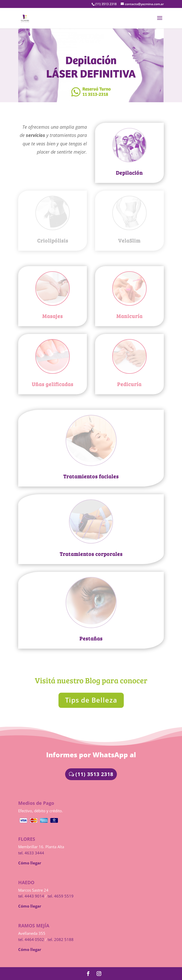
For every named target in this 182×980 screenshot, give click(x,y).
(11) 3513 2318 (94, 774)
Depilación (129, 173)
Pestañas (91, 638)
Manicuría (129, 316)
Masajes (53, 316)
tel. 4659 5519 (61, 896)
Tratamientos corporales (91, 554)
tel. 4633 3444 (31, 853)
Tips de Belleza (91, 700)
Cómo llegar (30, 863)
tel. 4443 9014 (31, 896)
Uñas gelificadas (53, 384)
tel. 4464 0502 (31, 939)
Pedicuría (129, 384)
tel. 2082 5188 (61, 939)
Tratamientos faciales (91, 476)
